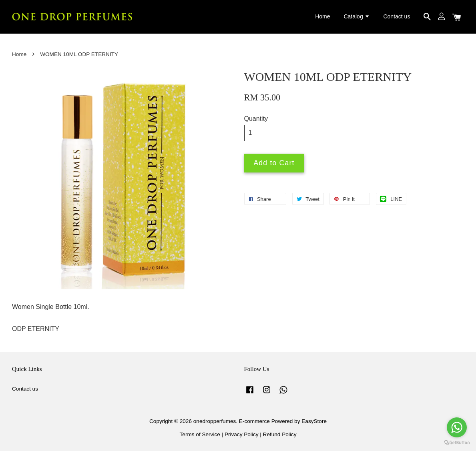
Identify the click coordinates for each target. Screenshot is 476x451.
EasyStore (314, 421)
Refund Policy (280, 434)
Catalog (356, 16)
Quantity (256, 119)
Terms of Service (200, 434)
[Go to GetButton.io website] (457, 443)
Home (322, 16)
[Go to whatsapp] (457, 427)
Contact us (397, 16)
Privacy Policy (242, 434)
